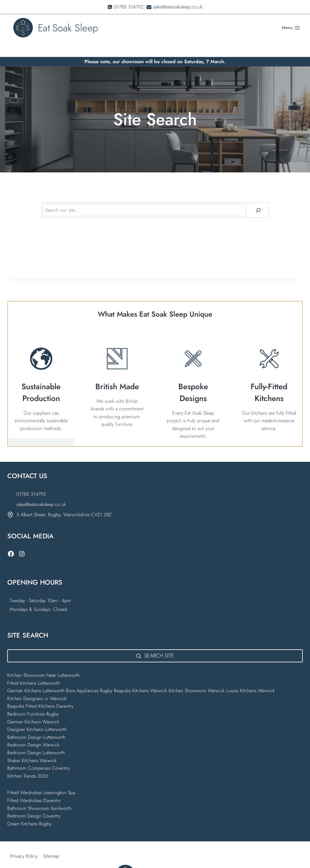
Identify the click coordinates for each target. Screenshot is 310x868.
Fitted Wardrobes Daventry (34, 785)
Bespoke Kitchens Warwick (140, 675)
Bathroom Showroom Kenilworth (39, 793)
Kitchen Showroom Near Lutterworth (43, 660)
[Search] (258, 194)
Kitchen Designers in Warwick (38, 683)
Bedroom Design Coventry (34, 800)
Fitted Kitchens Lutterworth (34, 667)
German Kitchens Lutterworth (36, 675)
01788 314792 (31, 479)
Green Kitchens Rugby (29, 808)
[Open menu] (291, 28)
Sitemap (51, 841)
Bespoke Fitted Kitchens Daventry (40, 691)
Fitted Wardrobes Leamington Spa (41, 777)
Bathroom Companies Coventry (38, 753)
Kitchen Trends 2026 (28, 760)
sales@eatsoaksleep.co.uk (41, 489)
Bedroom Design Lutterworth (36, 737)
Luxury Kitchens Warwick (251, 675)
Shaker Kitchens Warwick (32, 745)
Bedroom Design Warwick (33, 729)
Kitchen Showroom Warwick (197, 675)
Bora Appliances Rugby (89, 675)
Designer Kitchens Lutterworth (37, 714)
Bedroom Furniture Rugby (33, 698)
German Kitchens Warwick (33, 706)
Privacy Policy (24, 841)
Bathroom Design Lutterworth (36, 721)
